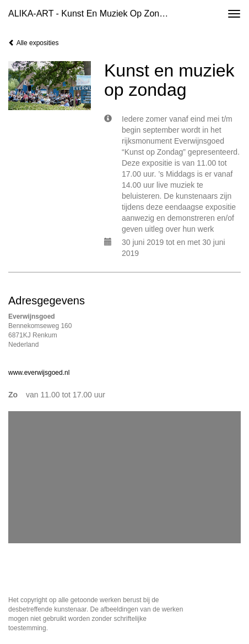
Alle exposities (33, 43)
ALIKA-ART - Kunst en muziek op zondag (91, 13)
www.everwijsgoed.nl (39, 373)
